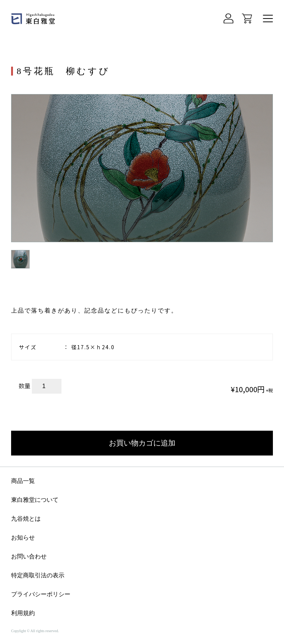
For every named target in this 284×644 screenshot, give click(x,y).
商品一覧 (23, 481)
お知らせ (23, 538)
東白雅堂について (35, 500)
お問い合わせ (29, 557)
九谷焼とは (26, 519)
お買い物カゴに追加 (142, 443)
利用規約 (23, 613)
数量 (24, 386)
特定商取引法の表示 (38, 575)
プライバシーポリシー (41, 594)
